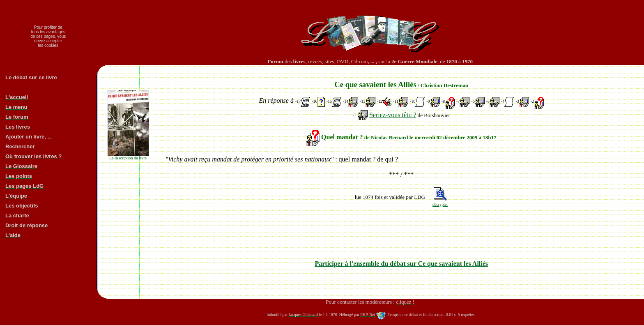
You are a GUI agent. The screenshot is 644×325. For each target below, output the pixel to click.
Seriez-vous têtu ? (393, 115)
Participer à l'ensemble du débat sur (401, 264)
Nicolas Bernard (390, 137)
